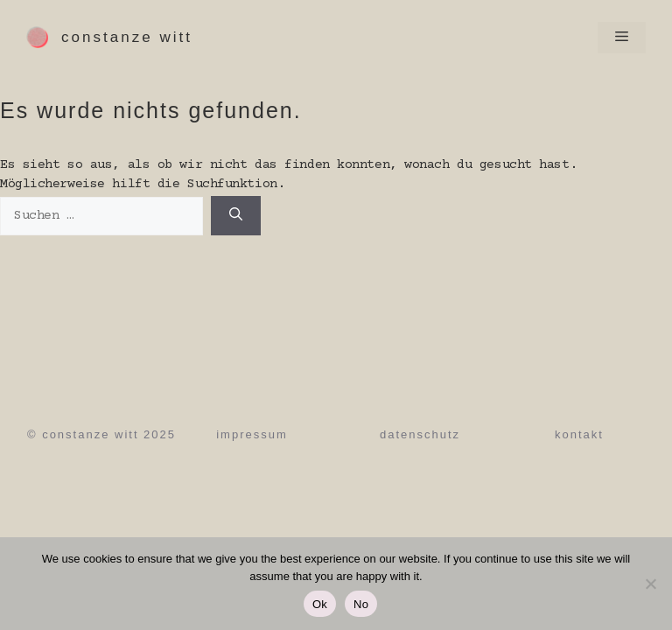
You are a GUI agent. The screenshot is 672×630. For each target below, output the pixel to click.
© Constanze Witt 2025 (101, 434)
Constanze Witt (127, 37)
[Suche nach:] (101, 217)
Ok (320, 604)
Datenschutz (420, 434)
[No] (650, 584)
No (361, 604)
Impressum (252, 434)
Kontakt (579, 434)
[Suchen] (236, 216)
